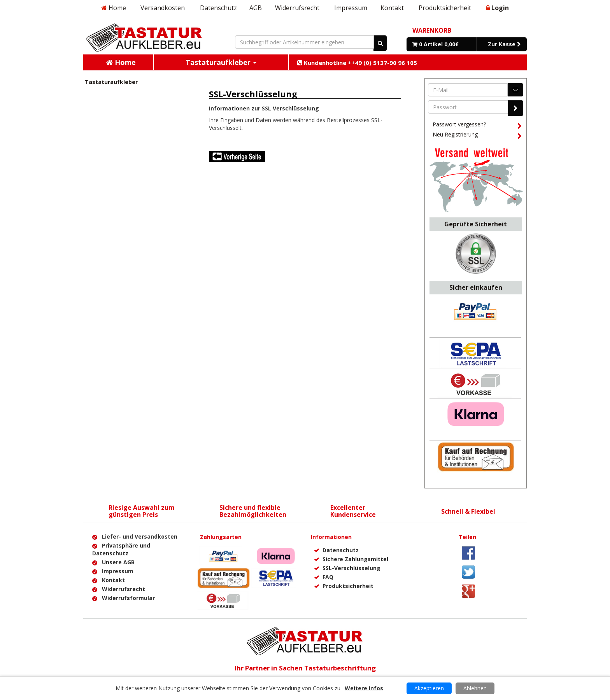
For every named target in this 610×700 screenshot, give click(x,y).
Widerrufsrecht (297, 8)
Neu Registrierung (477, 136)
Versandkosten (163, 8)
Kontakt (392, 8)
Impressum (351, 8)
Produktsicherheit (445, 8)
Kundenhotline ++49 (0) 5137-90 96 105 (357, 63)
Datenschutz (218, 8)
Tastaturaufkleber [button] (221, 62)
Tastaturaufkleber (111, 82)
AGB (256, 8)
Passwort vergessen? (477, 126)
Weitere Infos (364, 688)
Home (114, 8)
